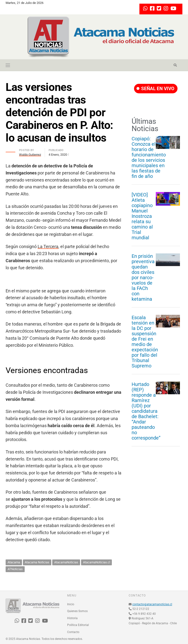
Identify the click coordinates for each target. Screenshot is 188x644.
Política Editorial (78, 625)
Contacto (73, 632)
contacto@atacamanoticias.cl (152, 604)
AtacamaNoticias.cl (97, 562)
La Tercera (48, 246)
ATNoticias (15, 569)
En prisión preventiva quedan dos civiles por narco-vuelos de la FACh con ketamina (143, 278)
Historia (72, 618)
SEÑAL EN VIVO (155, 89)
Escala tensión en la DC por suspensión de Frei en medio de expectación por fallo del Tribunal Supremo (145, 342)
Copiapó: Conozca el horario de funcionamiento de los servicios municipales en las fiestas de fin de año (149, 157)
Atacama (14, 562)
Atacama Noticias (37, 562)
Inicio (71, 604)
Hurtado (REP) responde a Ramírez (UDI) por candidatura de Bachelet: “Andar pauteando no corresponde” (146, 411)
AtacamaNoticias (66, 562)
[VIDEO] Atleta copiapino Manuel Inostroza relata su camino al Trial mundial (142, 216)
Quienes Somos (77, 611)
